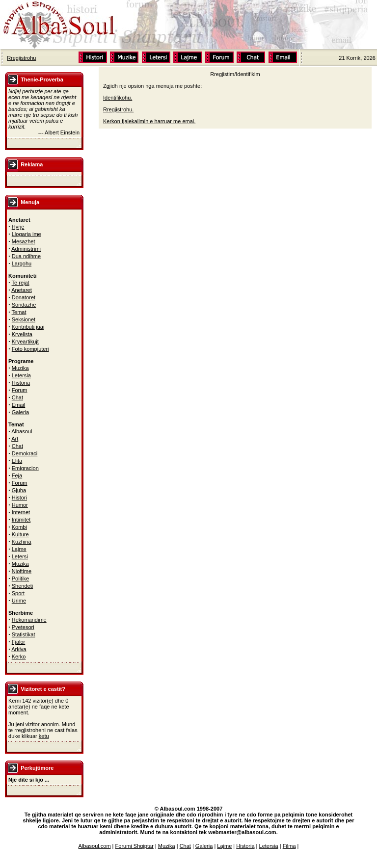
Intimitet (21, 520)
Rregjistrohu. (118, 109)
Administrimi (26, 249)
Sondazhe (24, 305)
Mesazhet (24, 241)
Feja (17, 475)
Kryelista (22, 334)
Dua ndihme (26, 256)
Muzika (20, 368)
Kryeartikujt (25, 342)
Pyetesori (23, 627)
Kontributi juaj (28, 327)
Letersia (21, 375)
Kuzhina (22, 542)
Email (19, 405)
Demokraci (25, 453)
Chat (17, 397)
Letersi (20, 556)
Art (15, 439)
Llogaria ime (27, 234)
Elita (17, 461)
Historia (21, 383)
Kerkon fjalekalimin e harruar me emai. (149, 121)
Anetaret (22, 290)
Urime (19, 601)
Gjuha (19, 490)
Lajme (19, 549)
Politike (20, 579)
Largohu (22, 263)
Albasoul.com (95, 846)
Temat (19, 312)
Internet (21, 512)
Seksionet (24, 319)
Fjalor (19, 642)
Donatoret (24, 297)
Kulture (20, 534)
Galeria (20, 412)
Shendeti (22, 586)
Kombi (19, 527)
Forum (20, 390)
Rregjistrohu (21, 58)
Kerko (19, 657)
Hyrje (18, 227)
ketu (44, 736)
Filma (289, 846)
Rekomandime (29, 620)
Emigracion (25, 468)
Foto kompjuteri (30, 349)
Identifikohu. (118, 98)
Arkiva (19, 649)
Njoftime (22, 571)
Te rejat (21, 283)
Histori (19, 498)
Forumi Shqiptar (135, 846)
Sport (18, 593)
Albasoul (22, 431)
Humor (20, 505)
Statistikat (24, 634)
